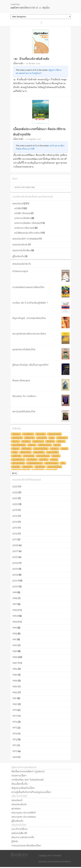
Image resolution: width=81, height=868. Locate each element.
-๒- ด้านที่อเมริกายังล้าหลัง (31, 59)
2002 (15, 575)
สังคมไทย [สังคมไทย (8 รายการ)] (26, 452)
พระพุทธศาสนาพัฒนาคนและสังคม (29, 334)
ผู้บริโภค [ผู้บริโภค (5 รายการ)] (40, 467)
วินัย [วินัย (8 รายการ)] (15, 452)
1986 (15, 669)
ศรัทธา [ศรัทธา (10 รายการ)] (61, 441)
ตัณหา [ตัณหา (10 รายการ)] (32, 445)
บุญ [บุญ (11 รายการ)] (52, 438)
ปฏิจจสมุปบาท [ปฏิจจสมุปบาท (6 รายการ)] (35, 463)
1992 (15, 634)
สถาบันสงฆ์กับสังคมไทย (24, 411)
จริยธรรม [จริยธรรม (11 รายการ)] (62, 438)
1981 (15, 698)
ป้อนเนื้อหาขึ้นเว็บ (20, 784)
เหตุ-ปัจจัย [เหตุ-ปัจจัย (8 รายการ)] (53, 452)
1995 (15, 616)
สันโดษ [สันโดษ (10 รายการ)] (50, 441)
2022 (15, 492)
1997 (15, 604)
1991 (14, 639)
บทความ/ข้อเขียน (23, 218)
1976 (15, 722)
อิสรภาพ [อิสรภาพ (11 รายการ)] (30, 438)
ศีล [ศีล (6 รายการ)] (63, 463)
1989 (15, 651)
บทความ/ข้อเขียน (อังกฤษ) (27, 223)
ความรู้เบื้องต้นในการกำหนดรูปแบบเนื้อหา (31, 792)
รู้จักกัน (15, 841)
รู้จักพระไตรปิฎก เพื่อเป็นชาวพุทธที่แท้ (30, 365)
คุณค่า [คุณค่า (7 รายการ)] (56, 456)
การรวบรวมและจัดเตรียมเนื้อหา (26, 845)
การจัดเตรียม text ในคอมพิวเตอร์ (28, 780)
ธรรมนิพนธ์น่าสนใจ (22, 264)
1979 (15, 710)
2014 (15, 522)
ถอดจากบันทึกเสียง (22, 250)
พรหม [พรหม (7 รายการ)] (54, 459)
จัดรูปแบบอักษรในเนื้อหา (23, 788)
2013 (15, 528)
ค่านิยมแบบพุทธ (20, 271)
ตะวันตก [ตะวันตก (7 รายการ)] (32, 459)
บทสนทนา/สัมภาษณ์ (24, 228)
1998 (15, 598)
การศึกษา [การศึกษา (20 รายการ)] (28, 434)
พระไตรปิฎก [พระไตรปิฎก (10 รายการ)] (19, 445)
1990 (15, 645)
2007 (15, 551)
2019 (15, 510)
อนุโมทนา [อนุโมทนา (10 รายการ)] (38, 441)
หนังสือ (18, 208)
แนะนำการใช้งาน (20, 829)
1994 (15, 622)
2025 (15, 486)
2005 (15, 557)
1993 (15, 628)
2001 (15, 581)
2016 (15, 516)
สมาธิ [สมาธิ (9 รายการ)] (57, 445)
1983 (15, 686)
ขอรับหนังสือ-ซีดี (19, 833)
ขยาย (14, 473)
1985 (15, 675)
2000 (15, 586)
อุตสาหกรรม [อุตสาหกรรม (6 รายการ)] (52, 463)
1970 (15, 751)
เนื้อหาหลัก (18, 63)
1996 (15, 610)
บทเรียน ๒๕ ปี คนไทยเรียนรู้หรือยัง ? (30, 303)
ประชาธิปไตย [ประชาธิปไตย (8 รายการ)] (41, 449)
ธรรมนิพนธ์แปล (20, 244)
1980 (15, 704)
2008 (15, 545)
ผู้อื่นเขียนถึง (18, 256)
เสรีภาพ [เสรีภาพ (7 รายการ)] (17, 456)
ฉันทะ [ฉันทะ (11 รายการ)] (16, 441)
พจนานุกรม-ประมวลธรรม (24, 817)
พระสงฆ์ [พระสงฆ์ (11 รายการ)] (42, 438)
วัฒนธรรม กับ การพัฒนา (24, 396)
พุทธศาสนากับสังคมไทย (24, 349)
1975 (15, 728)
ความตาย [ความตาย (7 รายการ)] (29, 456)
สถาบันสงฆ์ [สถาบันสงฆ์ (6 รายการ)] (18, 463)
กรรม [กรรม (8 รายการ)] (64, 449)
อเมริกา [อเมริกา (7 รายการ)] (44, 459)
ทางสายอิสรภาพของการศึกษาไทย (28, 287)
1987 (15, 663)
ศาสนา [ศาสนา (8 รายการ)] (55, 449)
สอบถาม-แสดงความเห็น (23, 837)
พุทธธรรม (16, 808)
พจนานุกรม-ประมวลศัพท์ (24, 813)
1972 (15, 739)
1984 (15, 681)
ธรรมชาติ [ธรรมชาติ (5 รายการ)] (28, 467)
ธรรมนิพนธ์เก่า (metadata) (25, 239)
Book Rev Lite (45, 861)
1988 (15, 657)
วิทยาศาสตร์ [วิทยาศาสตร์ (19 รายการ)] (55, 434)
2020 (15, 504)
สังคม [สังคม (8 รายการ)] (16, 449)
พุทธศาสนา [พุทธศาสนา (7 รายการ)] (18, 459)
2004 (15, 563)
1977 (15, 716)
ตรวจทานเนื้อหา (19, 775)
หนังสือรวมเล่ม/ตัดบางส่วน (27, 233)
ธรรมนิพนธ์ (18, 203)
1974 (15, 734)
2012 (15, 534)
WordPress (66, 861)
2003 (15, 569)
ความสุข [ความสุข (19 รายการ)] (41, 434)
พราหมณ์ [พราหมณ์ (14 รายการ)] (17, 438)
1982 (15, 692)
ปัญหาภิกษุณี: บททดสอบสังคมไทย (29, 318)
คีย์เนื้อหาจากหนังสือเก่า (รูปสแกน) (28, 771)
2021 (15, 498)
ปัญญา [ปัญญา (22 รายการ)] (16, 434)
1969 (15, 757)
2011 (15, 539)
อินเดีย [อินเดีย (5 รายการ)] (16, 467)
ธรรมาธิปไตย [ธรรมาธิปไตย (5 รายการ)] (54, 467)
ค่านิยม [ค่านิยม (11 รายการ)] (26, 441)
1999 (15, 592)
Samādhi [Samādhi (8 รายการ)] (39, 452)
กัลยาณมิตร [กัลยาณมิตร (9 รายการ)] (45, 445)
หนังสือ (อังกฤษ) (22, 213)
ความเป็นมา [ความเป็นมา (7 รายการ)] (43, 456)
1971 (15, 745)
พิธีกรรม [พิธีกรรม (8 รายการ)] (27, 449)
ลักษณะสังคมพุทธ (21, 380)
